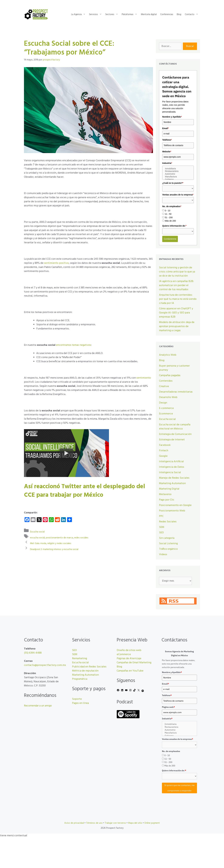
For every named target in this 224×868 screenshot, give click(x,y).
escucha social (37, 538)
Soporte (77, 699)
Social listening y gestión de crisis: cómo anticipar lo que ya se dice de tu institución (177, 272)
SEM (162, 527)
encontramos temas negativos (73, 345)
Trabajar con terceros (115, 823)
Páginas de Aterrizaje (129, 659)
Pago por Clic (167, 500)
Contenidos (166, 381)
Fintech (164, 451)
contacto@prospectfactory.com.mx (45, 665)
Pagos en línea (80, 703)
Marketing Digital (169, 489)
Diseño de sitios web (129, 650)
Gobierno (178, 179)
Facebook (165, 445)
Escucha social (37, 532)
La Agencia (79, 14)
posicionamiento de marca (59, 538)
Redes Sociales (168, 522)
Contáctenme (170, 239)
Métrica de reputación (85, 671)
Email (165, 128)
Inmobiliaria (178, 169)
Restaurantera (178, 171)
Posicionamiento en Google (175, 505)
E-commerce (166, 408)
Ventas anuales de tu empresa (178, 195)
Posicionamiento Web (172, 511)
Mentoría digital (149, 14)
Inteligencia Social (170, 472)
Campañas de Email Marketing (134, 663)
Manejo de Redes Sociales (174, 478)
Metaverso (165, 494)
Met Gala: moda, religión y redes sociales (51, 543)
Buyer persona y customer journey (174, 368)
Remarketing (80, 659)
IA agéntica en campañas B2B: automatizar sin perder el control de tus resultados (176, 285)
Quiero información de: (174, 226)
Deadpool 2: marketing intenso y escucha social (54, 549)
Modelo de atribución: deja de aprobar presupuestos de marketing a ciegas (177, 326)
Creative (164, 386)
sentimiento (144, 378)
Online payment (152, 823)
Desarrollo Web (168, 397)
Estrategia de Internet (172, 440)
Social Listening (168, 544)
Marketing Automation (172, 483)
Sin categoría (167, 538)
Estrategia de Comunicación (175, 434)
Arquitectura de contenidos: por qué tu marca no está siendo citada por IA (178, 299)
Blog (179, 14)
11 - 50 (168, 214)
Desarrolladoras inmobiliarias (176, 392)
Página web (168, 707)
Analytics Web (168, 355)
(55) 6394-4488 (33, 653)
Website (167, 152)
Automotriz (178, 174)
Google (163, 456)
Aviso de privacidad (74, 823)
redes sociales (81, 538)
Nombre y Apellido (172, 117)
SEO (161, 533)
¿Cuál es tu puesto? (173, 183)
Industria (167, 163)
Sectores (113, 14)
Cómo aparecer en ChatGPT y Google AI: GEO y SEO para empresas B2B (176, 313)
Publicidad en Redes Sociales (89, 667)
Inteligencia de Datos (172, 467)
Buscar (190, 46)
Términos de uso (94, 823)
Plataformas (130, 14)
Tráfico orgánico (168, 549)
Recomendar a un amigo (38, 706)
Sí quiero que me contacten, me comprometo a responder (179, 788)
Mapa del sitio (135, 823)
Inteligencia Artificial (171, 462)
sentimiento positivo (56, 263)
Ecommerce (166, 414)
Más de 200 (170, 221)
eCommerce (124, 654)
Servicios (96, 14)
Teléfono (167, 140)
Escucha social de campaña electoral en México (175, 427)
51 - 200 (169, 217)
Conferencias (167, 14)
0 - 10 (168, 211)
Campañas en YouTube (130, 671)
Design (163, 403)
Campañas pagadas (170, 375)
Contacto (192, 14)
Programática (80, 679)
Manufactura (178, 177)
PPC (161, 516)
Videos (163, 554)
